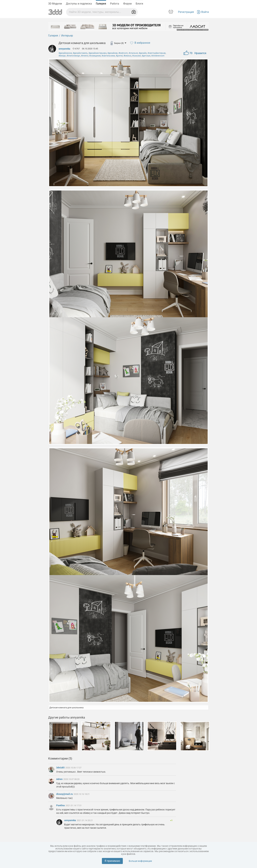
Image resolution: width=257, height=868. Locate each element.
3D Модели (55, 4)
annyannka (64, 49)
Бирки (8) (120, 43)
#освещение (95, 56)
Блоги (139, 4)
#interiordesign (73, 56)
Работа (115, 4)
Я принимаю (112, 861)
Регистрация (186, 12)
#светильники (108, 56)
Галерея (101, 4)
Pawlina (61, 805)
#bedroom (123, 53)
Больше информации (140, 861)
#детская (146, 56)
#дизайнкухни (65, 53)
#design (62, 56)
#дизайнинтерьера (98, 53)
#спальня (133, 53)
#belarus (127, 56)
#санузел (137, 56)
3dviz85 (61, 768)
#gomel (119, 56)
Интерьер (67, 36)
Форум (127, 4)
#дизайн (143, 53)
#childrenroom (158, 56)
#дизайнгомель (80, 53)
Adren (60, 779)
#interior (85, 56)
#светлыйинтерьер (157, 53)
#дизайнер (113, 53)
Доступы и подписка (79, 4)
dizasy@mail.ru (65, 794)
